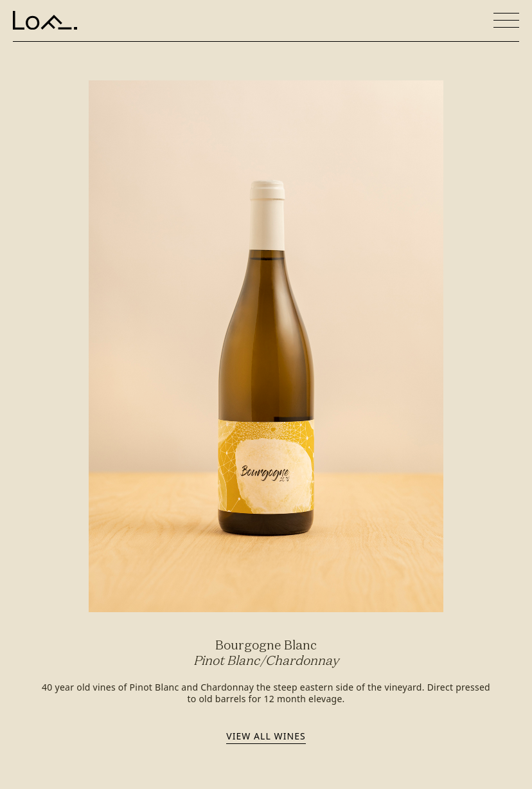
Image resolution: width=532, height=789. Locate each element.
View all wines (266, 736)
